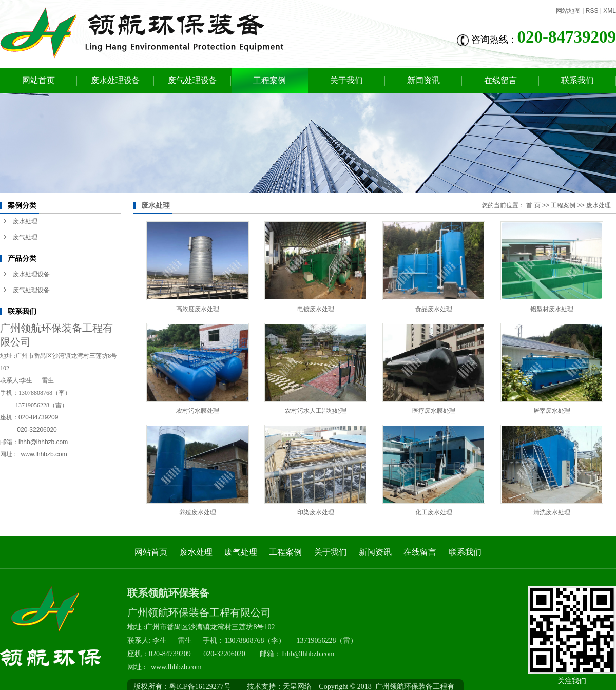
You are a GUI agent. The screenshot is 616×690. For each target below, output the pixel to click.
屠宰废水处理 (552, 411)
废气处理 (25, 237)
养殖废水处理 (198, 512)
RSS (592, 11)
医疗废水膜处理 (434, 411)
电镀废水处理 (316, 309)
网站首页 (38, 80)
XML (610, 11)
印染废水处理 (316, 512)
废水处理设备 (115, 80)
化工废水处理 (434, 512)
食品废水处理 (434, 309)
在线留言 (500, 80)
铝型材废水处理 (552, 309)
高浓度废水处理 (198, 309)
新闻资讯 (423, 80)
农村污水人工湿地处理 (316, 411)
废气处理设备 (192, 80)
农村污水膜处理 (198, 411)
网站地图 (568, 11)
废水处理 (25, 221)
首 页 (533, 205)
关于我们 (346, 80)
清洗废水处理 (552, 512)
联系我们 (577, 80)
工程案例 (269, 80)
